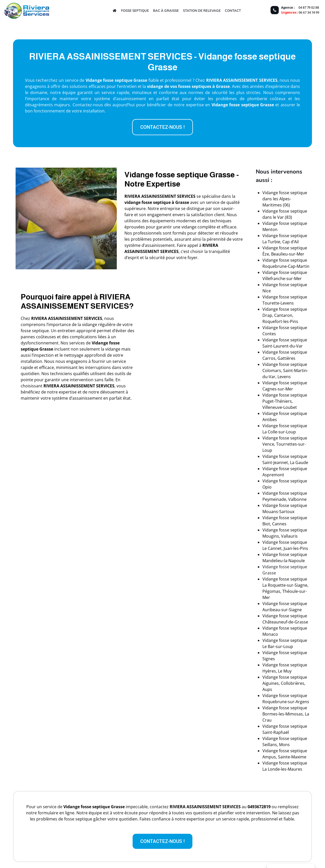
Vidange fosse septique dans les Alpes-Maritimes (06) (285, 199)
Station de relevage (202, 10)
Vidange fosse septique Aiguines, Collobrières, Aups (285, 683)
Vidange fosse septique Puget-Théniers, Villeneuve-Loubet (285, 401)
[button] (163, 127)
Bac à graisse (166, 10)
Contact (233, 10)
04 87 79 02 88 (309, 7)
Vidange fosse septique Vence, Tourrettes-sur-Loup (285, 444)
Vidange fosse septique (235, 105)
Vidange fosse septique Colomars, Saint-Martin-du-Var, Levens (285, 371)
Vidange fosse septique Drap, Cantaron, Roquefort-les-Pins (285, 315)
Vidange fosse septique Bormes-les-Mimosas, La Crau (286, 714)
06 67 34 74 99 (310, 13)
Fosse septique (135, 10)
